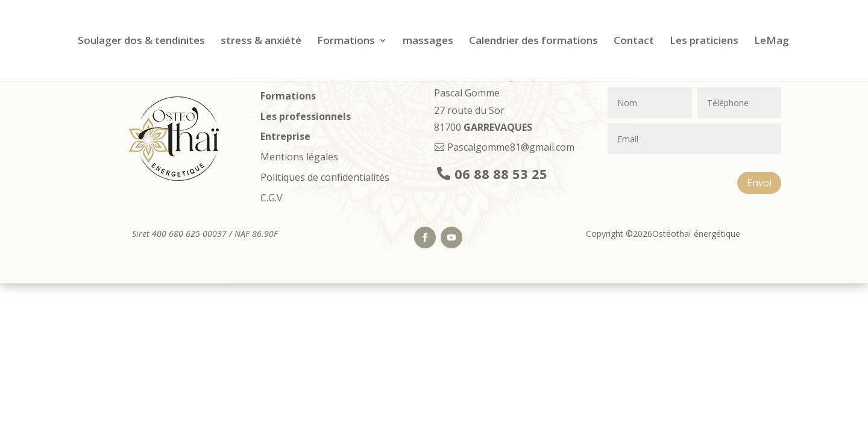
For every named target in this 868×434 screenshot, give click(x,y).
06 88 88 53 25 (501, 174)
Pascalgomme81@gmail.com (511, 147)
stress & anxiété (261, 42)
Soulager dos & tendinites (141, 42)
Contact (634, 42)
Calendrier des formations (533, 42)
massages (428, 42)
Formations (346, 42)
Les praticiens (704, 42)
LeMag (772, 42)
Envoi (759, 183)
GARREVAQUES (498, 127)
